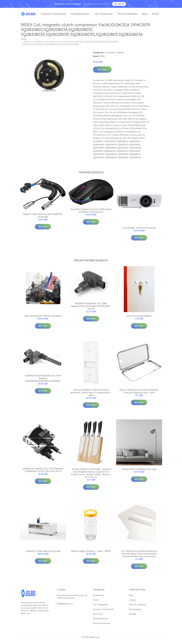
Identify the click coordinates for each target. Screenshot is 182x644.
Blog (145, 15)
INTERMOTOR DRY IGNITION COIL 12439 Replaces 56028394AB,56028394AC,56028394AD (43, 381)
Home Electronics (80, 15)
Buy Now (102, 72)
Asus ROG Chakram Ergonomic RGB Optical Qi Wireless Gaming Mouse (91, 213)
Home (24, 42)
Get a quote (119, 4)
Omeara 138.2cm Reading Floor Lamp (139, 472)
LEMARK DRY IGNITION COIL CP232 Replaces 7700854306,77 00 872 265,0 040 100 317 (43, 472)
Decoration (98, 616)
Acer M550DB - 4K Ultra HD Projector (139, 230)
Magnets (120, 55)
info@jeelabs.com (65, 606)
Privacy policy (135, 612)
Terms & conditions (137, 607)
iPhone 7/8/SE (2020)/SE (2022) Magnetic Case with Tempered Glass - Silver (139, 394)
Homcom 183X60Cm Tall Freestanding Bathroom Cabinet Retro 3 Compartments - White (91, 395)
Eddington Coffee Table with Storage (43, 554)
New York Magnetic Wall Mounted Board (43, 318)
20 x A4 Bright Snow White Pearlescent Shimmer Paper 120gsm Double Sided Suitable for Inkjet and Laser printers (139, 556)
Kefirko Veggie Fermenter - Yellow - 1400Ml (91, 554)
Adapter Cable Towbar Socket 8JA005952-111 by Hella (43, 218)
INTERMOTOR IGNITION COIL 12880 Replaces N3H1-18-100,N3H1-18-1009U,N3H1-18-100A (91, 309)
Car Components (103, 15)
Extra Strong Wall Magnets (139, 318)
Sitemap (133, 616)
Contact (132, 602)
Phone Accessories (127, 15)
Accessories (110, 55)
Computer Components (53, 15)
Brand (155, 15)
